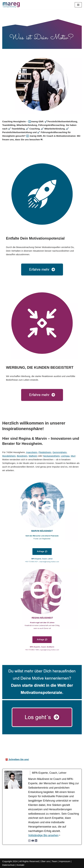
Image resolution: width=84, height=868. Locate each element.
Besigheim (22, 456)
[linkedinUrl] (36, 841)
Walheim (33, 456)
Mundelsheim (9, 456)
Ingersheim (32, 452)
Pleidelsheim (45, 452)
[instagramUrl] (29, 841)
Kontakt (20, 865)
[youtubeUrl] (33, 841)
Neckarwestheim (51, 456)
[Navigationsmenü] (78, 5)
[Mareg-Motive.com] (11, 5)
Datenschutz (8, 865)
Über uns (45, 861)
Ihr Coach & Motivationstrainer (40, 745)
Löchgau (65, 456)
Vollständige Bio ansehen (43, 835)
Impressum (65, 861)
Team (55, 861)
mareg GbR (10, 745)
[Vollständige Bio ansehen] (60, 835)
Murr (73, 456)
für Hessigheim (72, 745)
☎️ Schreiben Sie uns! (17, 759)
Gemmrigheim (60, 452)
